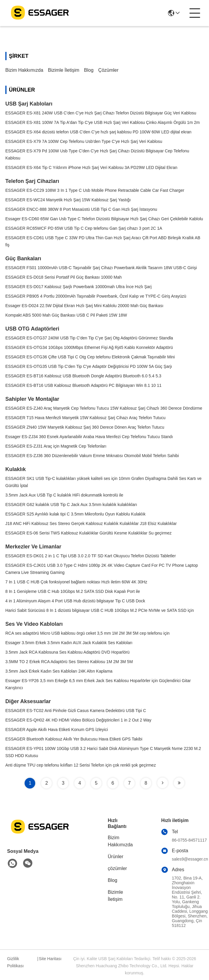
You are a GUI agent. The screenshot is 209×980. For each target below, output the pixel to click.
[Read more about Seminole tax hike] (163, 783)
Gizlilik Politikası (15, 962)
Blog (89, 70)
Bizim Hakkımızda (24, 70)
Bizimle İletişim (64, 70)
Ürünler (115, 857)
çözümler (108, 70)
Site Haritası (50, 959)
